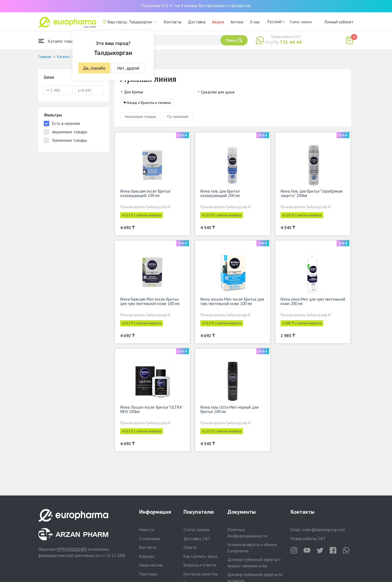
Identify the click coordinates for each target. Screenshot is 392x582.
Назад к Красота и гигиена (149, 104)
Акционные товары (141, 118)
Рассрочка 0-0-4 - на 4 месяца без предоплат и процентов (196, 5)
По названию (178, 118)
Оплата (190, 547)
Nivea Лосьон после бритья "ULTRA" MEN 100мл (151, 411)
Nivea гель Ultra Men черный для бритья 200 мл (229, 411)
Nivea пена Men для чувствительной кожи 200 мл (313, 303)
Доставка (197, 22)
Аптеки (237, 22)
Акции (218, 22)
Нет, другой (128, 68)
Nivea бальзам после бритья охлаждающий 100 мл (145, 195)
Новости (147, 530)
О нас (255, 22)
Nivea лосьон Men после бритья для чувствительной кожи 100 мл (232, 303)
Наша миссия (151, 565)
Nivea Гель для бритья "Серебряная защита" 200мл (312, 195)
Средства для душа (218, 92)
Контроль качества (201, 574)
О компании (150, 539)
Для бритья (133, 92)
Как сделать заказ (200, 556)
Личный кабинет (339, 22)
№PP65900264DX (72, 549)
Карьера (147, 556)
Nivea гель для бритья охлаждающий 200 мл (220, 195)
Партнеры (148, 574)
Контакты (173, 22)
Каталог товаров (59, 41)
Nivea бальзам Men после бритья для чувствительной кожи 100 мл (150, 303)
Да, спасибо (94, 68)
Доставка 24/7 (197, 539)
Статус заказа (301, 22)
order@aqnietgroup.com (324, 530)
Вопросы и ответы (200, 565)
